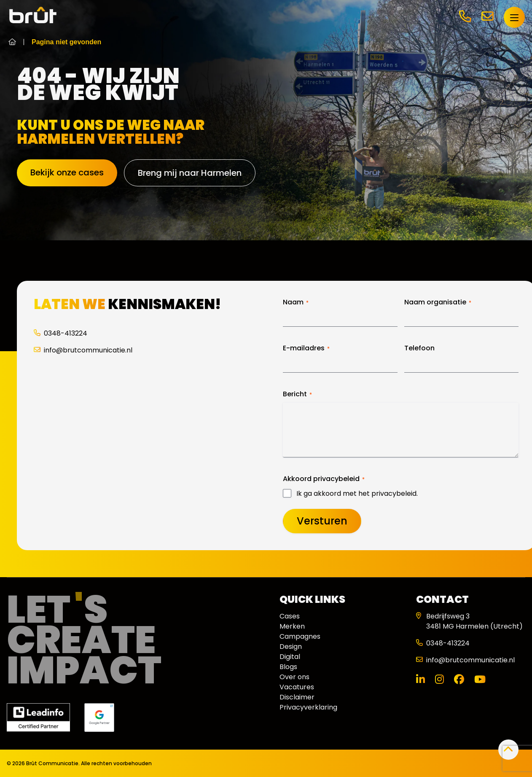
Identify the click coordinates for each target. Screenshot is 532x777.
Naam (296, 302)
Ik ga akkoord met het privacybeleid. (357, 494)
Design (291, 647)
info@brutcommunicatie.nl (83, 350)
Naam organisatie (438, 302)
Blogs (288, 667)
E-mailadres (306, 348)
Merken (292, 626)
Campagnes (300, 636)
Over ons (294, 677)
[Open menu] (514, 17)
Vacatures (297, 687)
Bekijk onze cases (67, 172)
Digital (290, 657)
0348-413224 (60, 333)
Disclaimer (297, 697)
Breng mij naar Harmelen (190, 173)
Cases (290, 616)
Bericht (297, 394)
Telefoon (419, 348)
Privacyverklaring (308, 707)
